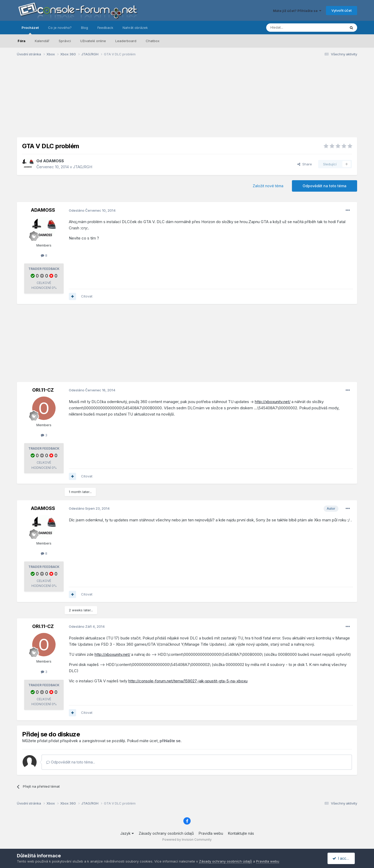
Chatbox (153, 41)
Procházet (30, 30)
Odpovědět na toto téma (325, 186)
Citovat (87, 296)
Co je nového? (60, 28)
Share (305, 164)
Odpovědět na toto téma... (71, 762)
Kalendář (42, 41)
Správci (65, 41)
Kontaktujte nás (241, 833)
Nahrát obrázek (135, 28)
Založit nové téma (268, 186)
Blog (85, 28)
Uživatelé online (93, 41)
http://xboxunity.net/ (273, 402)
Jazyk (127, 833)
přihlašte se (170, 741)
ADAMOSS (54, 161)
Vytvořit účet (342, 10)
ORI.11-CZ (43, 390)
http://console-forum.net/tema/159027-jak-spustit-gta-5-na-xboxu (188, 681)
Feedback (105, 28)
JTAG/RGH (83, 167)
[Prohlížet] (293, 28)
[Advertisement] (187, 101)
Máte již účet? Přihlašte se (297, 11)
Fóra (22, 41)
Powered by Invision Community (187, 840)
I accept (342, 858)
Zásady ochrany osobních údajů (166, 833)
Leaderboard (126, 41)
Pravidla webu (211, 833)
